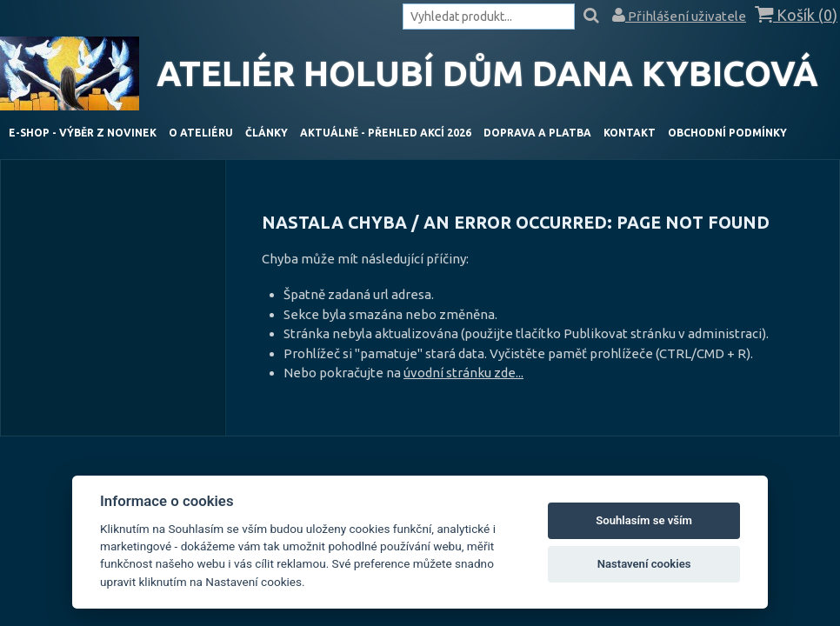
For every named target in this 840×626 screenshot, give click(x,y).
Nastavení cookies (644, 564)
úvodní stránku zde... (463, 373)
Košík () (796, 15)
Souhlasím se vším (644, 520)
